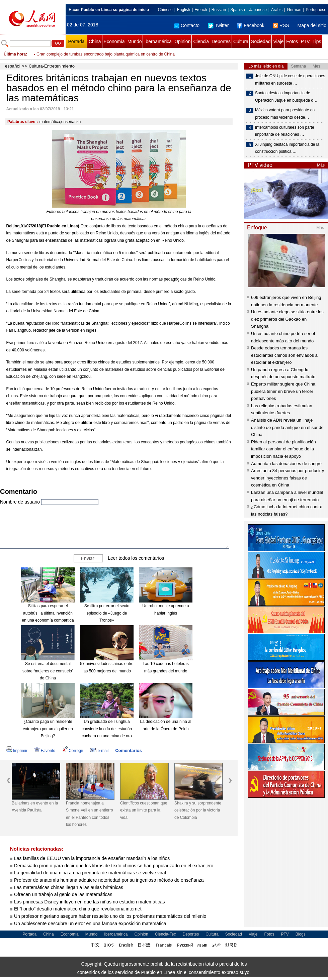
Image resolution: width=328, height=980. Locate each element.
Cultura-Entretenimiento (52, 66)
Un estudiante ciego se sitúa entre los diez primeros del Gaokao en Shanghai (287, 319)
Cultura (241, 41)
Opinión (182, 41)
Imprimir (17, 751)
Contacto (187, 25)
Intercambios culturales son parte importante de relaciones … (285, 131)
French (201, 10)
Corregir (72, 751)
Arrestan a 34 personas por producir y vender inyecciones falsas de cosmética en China (288, 478)
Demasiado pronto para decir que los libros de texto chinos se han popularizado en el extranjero (114, 866)
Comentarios (128, 750)
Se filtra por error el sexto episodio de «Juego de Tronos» (107, 613)
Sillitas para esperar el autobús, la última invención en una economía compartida (48, 613)
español (13, 66)
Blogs (301, 934)
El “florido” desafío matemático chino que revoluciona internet (78, 909)
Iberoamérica (158, 41)
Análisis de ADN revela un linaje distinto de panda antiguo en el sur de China (287, 427)
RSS (281, 25)
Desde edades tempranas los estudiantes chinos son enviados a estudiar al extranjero (284, 355)
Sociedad (261, 41)
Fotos (292, 41)
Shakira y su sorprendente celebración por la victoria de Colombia (198, 810)
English (184, 10)
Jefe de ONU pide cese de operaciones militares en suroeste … (290, 80)
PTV (305, 41)
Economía (114, 41)
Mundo (135, 41)
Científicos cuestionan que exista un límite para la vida (144, 810)
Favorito (45, 751)
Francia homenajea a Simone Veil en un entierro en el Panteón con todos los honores (90, 814)
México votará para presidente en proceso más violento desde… (285, 114)
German (294, 10)
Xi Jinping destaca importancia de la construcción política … (287, 148)
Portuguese (316, 10)
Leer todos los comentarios (136, 558)
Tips (317, 41)
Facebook (251, 25)
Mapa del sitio (312, 25)
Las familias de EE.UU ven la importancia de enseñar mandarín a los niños (92, 858)
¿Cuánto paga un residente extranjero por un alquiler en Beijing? (48, 729)
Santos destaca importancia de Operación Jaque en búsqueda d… (286, 97)
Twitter (218, 25)
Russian (219, 10)
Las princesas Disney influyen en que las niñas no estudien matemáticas (90, 902)
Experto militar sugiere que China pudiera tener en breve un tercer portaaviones (283, 391)
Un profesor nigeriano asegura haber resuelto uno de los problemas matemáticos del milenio (110, 916)
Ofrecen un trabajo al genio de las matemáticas (63, 894)
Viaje (278, 41)
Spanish (237, 10)
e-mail (99, 751)
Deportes (221, 41)
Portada (76, 41)
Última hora (15, 54)
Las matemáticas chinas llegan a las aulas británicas (69, 887)
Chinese (165, 10)
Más (321, 165)
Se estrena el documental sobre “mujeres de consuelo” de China (48, 671)
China (95, 41)
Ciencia (201, 41)
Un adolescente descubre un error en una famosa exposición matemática (90, 923)
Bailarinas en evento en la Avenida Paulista (35, 807)
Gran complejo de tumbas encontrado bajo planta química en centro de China (106, 54)
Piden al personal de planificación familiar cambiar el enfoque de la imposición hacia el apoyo (283, 449)
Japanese (258, 10)
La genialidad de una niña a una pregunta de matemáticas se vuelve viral (90, 873)
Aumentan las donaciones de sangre (286, 464)
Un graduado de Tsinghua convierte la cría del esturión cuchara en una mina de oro (107, 729)
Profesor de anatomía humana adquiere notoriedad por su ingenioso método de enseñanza (109, 880)
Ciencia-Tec (166, 934)
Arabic (277, 10)
